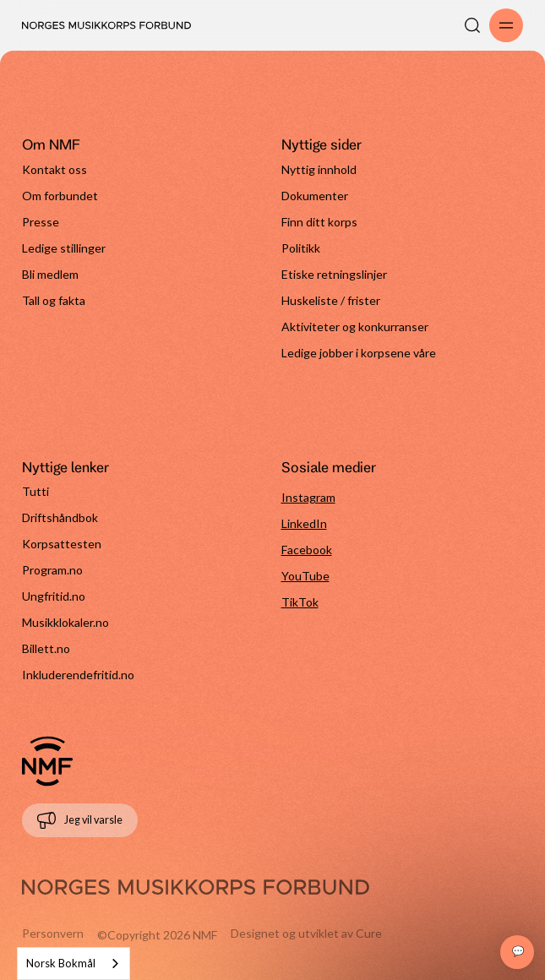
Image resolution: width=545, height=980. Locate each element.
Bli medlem (50, 274)
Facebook (307, 550)
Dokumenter (315, 196)
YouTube (305, 576)
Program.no (52, 570)
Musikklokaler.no (65, 622)
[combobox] (74, 964)
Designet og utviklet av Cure (306, 933)
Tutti (35, 491)
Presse (41, 222)
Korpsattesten (62, 544)
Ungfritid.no (54, 596)
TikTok (300, 602)
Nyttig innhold (319, 169)
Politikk (301, 248)
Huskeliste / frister (331, 300)
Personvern (53, 933)
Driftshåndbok (60, 517)
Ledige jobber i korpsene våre (359, 353)
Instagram (308, 497)
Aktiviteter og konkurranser (355, 327)
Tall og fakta (54, 300)
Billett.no (46, 648)
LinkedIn (304, 523)
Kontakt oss (54, 169)
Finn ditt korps (319, 222)
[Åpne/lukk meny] (506, 25)
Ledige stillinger (64, 248)
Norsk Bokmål (61, 963)
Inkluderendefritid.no (78, 675)
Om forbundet (60, 196)
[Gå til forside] (47, 761)
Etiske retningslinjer (334, 274)
